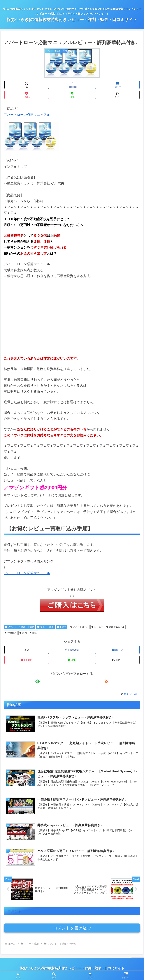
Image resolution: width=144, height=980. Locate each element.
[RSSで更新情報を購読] (107, 681)
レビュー (97, 627)
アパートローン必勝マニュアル (27, 115)
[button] (117, 95)
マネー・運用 (45, 627)
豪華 (33, 633)
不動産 (62, 627)
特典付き (11, 633)
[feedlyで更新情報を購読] (37, 681)
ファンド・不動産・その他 (20, 627)
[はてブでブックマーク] (117, 85)
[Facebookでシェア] (72, 85)
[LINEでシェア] (72, 95)
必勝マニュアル (115, 627)
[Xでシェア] (27, 85)
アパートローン (79, 627)
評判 (23, 633)
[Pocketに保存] (27, 95)
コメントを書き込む (72, 929)
